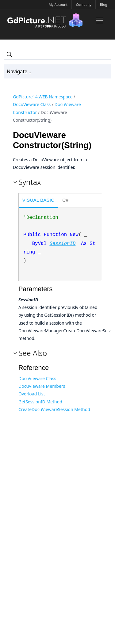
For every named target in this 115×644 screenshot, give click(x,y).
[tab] (38, 201)
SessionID (62, 244)
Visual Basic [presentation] (38, 200)
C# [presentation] (65, 200)
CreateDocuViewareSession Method (54, 409)
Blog (104, 4)
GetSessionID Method (40, 402)
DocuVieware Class (32, 104)
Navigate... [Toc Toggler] (19, 71)
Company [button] (84, 4)
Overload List (32, 394)
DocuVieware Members (42, 386)
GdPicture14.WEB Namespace (43, 97)
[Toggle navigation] (99, 21)
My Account (58, 4)
